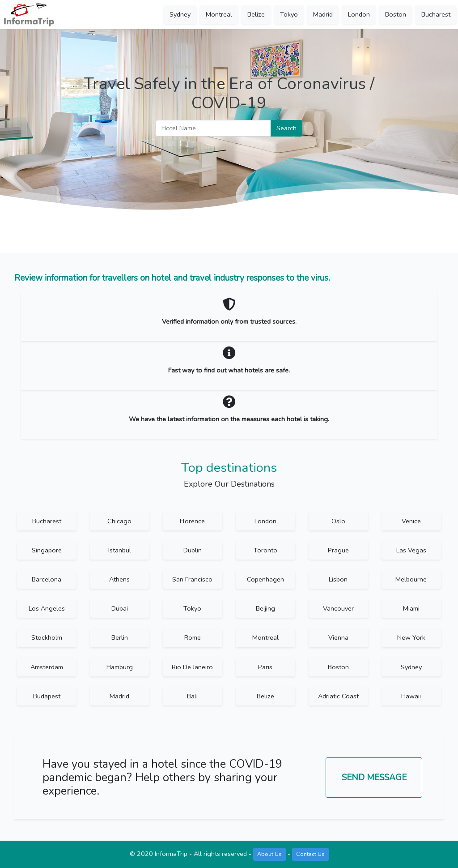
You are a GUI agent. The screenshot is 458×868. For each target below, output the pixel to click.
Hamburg (120, 667)
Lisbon (338, 579)
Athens (119, 579)
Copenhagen (265, 579)
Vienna (338, 637)
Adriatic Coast (338, 696)
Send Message (374, 778)
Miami (411, 608)
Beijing (265, 608)
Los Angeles (47, 608)
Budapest (47, 696)
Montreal (219, 14)
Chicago (119, 521)
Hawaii (411, 696)
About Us (269, 854)
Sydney (180, 14)
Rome (193, 637)
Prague (338, 550)
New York (411, 637)
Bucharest (436, 14)
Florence (192, 521)
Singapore (47, 550)
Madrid (323, 14)
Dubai (120, 608)
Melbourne (411, 579)
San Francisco (192, 579)
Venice (411, 521)
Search (286, 128)
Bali (192, 696)
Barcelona (47, 579)
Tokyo (289, 14)
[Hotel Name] (213, 128)
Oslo (338, 521)
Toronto (265, 550)
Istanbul (120, 550)
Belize (256, 14)
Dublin (193, 550)
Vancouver (338, 608)
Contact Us (310, 854)
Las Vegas (411, 550)
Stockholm (47, 637)
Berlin (120, 637)
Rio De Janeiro (192, 667)
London (359, 14)
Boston (396, 14)
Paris (265, 667)
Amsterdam (47, 667)
